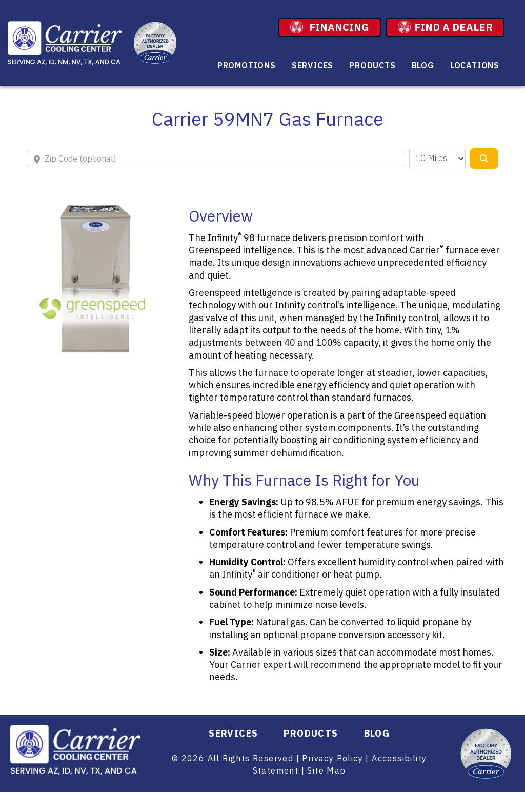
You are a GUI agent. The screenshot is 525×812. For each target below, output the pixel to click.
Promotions (247, 65)
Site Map (326, 770)
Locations (475, 65)
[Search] (484, 159)
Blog (423, 65)
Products (372, 65)
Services (312, 65)
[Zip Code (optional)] (216, 159)
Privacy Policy (332, 758)
